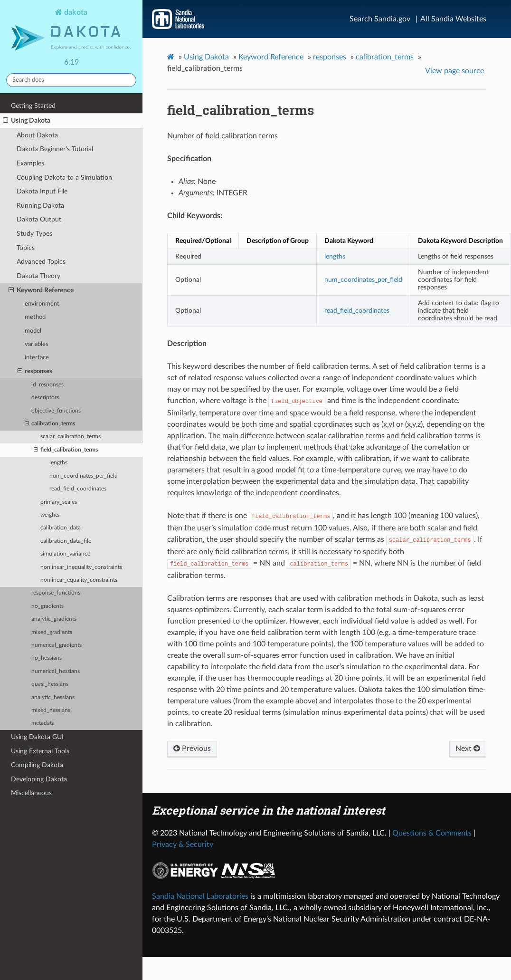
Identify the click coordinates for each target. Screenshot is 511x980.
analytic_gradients (54, 619)
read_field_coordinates (78, 489)
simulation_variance (65, 554)
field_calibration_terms (66, 450)
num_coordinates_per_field (84, 476)
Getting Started (33, 106)
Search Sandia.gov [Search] (380, 19)
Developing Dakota (39, 779)
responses (35, 372)
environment (42, 304)
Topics (26, 248)
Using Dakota (27, 121)
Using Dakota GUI (37, 737)
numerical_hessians (56, 671)
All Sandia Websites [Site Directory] (453, 19)
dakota (71, 31)
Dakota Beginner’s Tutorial (55, 149)
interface (37, 358)
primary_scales (59, 502)
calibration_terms (50, 424)
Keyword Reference (41, 290)
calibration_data (61, 528)
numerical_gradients (57, 645)
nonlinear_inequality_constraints (81, 567)
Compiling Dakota (37, 765)
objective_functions (56, 411)
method (35, 317)
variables (37, 344)
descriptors (45, 398)
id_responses (47, 385)
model (33, 331)
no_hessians (47, 658)
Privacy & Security (183, 845)
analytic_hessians (53, 697)
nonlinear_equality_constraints (79, 580)
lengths (58, 463)
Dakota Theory (38, 276)
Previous (192, 749)
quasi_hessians (50, 684)
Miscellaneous (31, 793)
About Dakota (37, 135)
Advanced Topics (41, 262)
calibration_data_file (66, 541)
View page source (454, 71)
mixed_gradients (52, 632)
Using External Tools (40, 751)
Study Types (34, 234)
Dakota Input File (42, 191)
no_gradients (47, 606)
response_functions (56, 593)
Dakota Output (39, 219)
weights (50, 515)
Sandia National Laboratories (200, 896)
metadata (43, 723)
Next (468, 749)
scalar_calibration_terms (71, 437)
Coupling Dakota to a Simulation (64, 178)
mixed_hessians (51, 710)
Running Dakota (40, 206)
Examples (30, 163)
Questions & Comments (432, 833)
